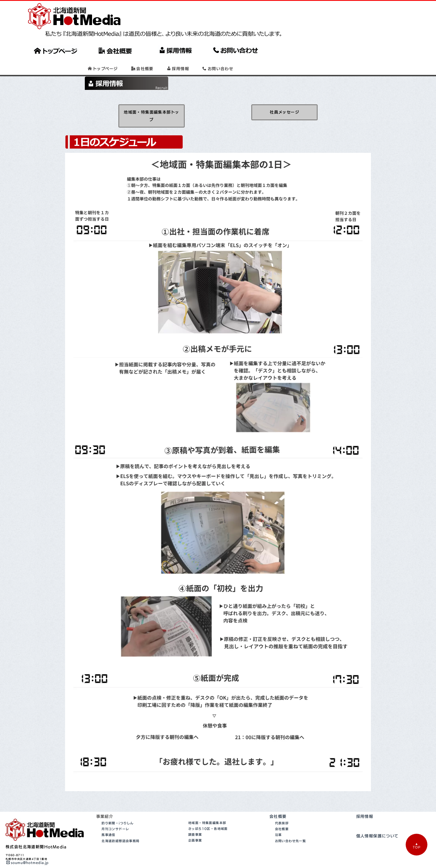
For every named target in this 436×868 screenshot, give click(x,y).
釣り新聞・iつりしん (117, 809)
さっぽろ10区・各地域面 (208, 815)
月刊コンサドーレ (115, 815)
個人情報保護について (377, 822)
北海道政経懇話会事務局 (120, 827)
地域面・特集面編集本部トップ (151, 102)
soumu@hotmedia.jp (28, 849)
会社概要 (278, 802)
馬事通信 (108, 821)
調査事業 (195, 821)
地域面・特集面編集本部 (207, 809)
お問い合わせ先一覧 (291, 827)
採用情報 (365, 802)
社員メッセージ (284, 98)
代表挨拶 (282, 809)
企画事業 (195, 826)
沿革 (278, 821)
